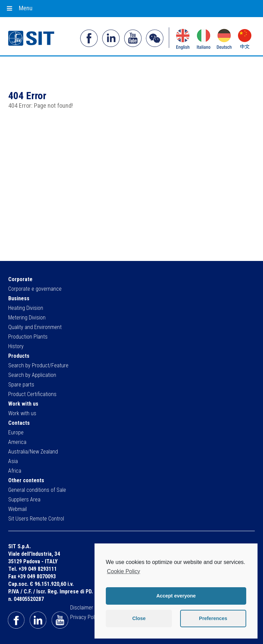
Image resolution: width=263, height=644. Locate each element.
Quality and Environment (35, 327)
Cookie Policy (123, 571)
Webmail (17, 509)
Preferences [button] (213, 618)
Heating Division (26, 308)
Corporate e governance (35, 289)
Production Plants (28, 337)
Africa (15, 471)
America (17, 442)
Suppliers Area (24, 500)
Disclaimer (82, 608)
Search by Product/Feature (38, 365)
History (16, 346)
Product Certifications (32, 394)
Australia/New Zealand (33, 452)
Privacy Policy (85, 617)
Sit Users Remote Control (36, 519)
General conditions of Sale (37, 490)
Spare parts (21, 385)
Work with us (22, 413)
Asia (13, 461)
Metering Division (27, 318)
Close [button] (139, 618)
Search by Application (32, 375)
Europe (16, 432)
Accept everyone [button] (176, 596)
